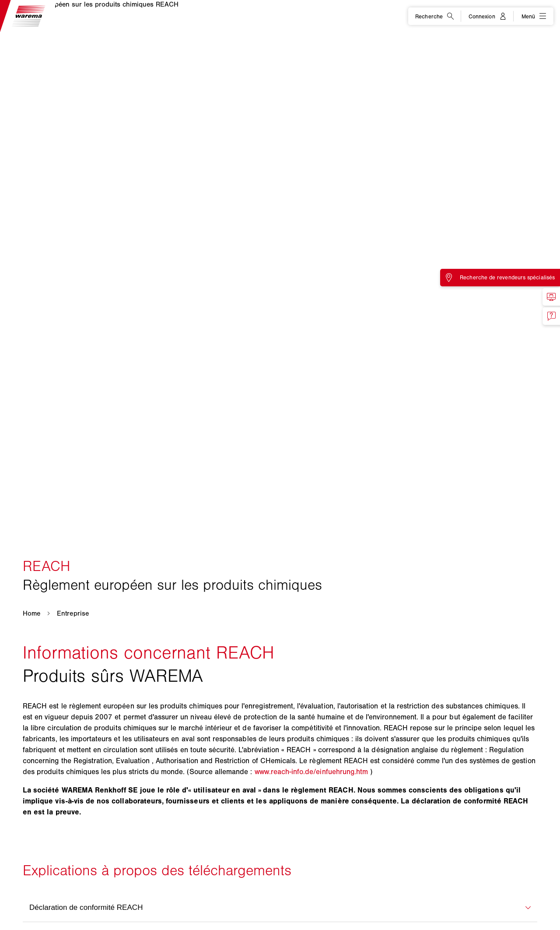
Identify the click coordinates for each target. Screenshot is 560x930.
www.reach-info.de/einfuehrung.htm (311, 771)
